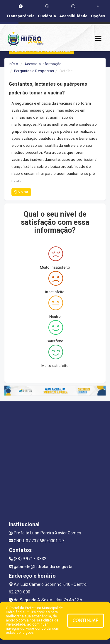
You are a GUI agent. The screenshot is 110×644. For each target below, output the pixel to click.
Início (13, 64)
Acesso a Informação (43, 64)
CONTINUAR (86, 620)
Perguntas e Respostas (34, 71)
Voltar (21, 192)
